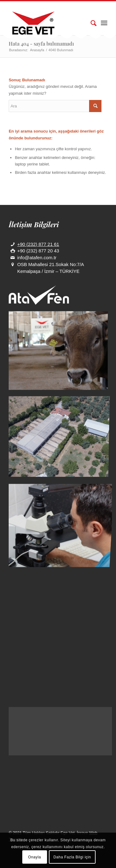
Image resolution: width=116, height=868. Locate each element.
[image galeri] (60, 353)
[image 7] (60, 436)
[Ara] (90, 23)
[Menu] (104, 23)
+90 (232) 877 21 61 (38, 244)
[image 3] (60, 519)
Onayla (35, 857)
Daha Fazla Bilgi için (72, 857)
